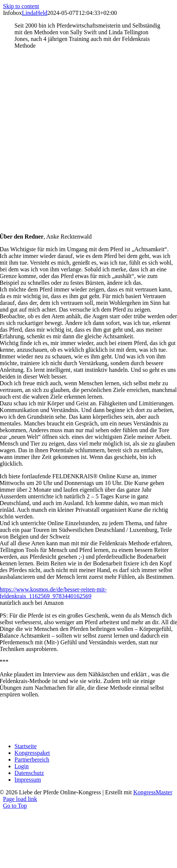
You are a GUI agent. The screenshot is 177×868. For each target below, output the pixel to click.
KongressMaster (153, 792)
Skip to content (21, 6)
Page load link (20, 799)
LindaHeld (35, 13)
